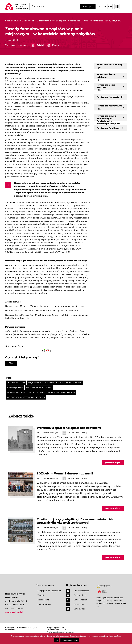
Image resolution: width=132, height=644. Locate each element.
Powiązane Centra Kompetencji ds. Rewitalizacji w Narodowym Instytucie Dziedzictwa (108, 118)
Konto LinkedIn (76, 604)
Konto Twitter (75, 609)
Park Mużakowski (45, 604)
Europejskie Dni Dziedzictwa (49, 591)
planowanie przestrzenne (39, 388)
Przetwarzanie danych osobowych (61, 632)
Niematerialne (43, 600)
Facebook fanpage (77, 591)
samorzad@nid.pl (14, 612)
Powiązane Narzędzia (110, 97)
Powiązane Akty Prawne (110, 107)
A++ (110, 6)
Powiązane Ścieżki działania (106, 76)
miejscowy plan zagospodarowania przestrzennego (55, 383)
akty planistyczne (16, 383)
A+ (105, 6)
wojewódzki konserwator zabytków (26, 397)
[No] (129, 638)
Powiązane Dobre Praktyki (106, 87)
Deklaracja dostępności (56, 630)
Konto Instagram (77, 600)
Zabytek (41, 595)
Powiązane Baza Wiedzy (110, 66)
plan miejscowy (15, 388)
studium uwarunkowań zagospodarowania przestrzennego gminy (41, 392)
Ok (57, 640)
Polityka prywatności (55, 628)
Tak (11, 363)
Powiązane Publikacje (110, 128)
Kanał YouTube (76, 595)
